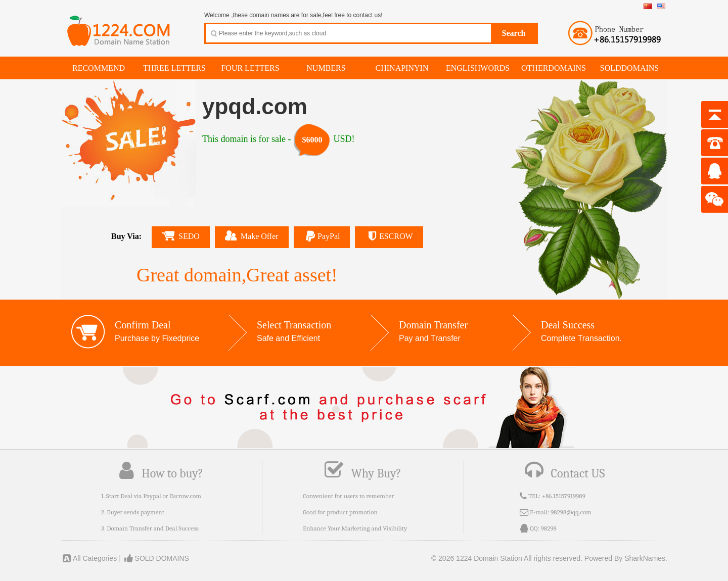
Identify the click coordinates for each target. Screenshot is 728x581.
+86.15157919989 (564, 496)
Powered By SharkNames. (626, 558)
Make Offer (252, 235)
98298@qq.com (571, 512)
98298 (549, 528)
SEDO (181, 236)
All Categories (89, 558)
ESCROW (389, 236)
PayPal (322, 236)
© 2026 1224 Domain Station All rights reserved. (507, 558)
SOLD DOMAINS (156, 558)
